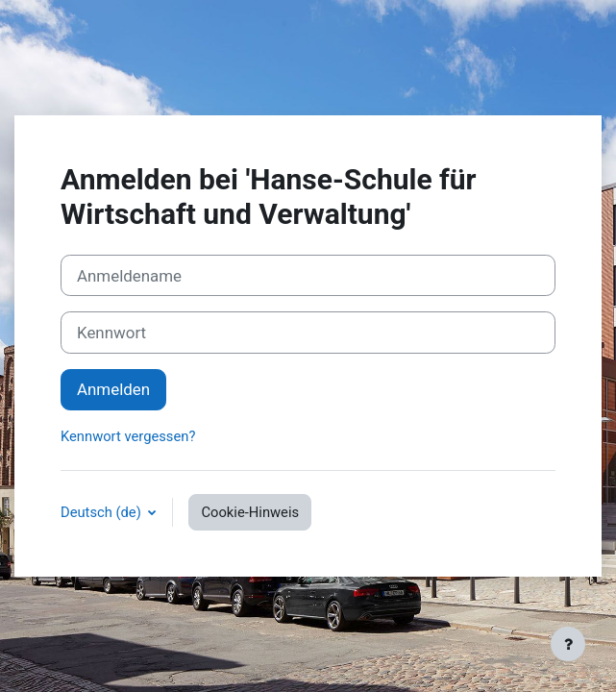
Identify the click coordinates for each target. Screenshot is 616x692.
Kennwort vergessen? (128, 436)
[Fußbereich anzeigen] (568, 644)
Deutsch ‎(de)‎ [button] (102, 512)
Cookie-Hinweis (250, 512)
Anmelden (113, 389)
